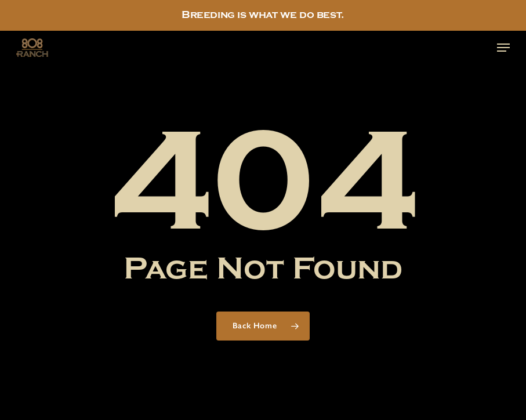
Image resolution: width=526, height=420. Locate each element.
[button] (503, 48)
